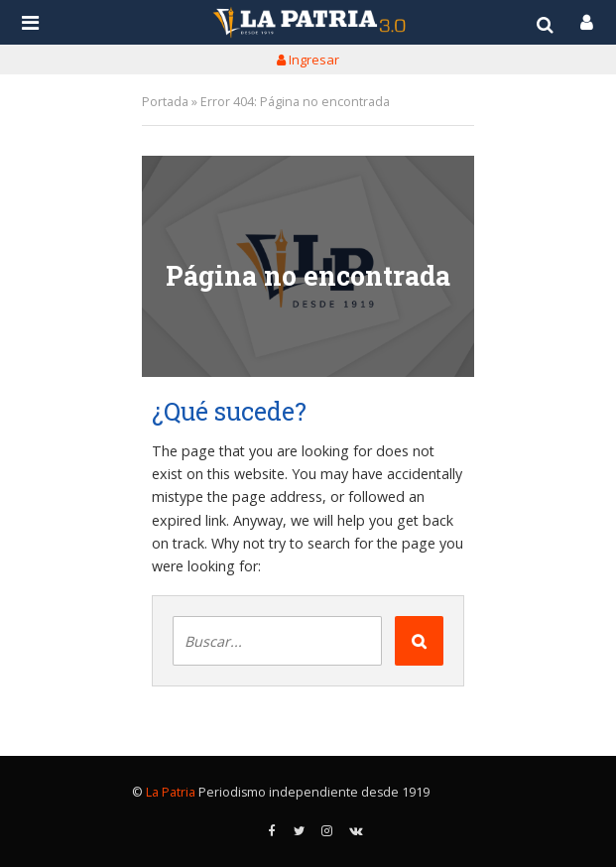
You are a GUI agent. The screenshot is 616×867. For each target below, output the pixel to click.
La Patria (171, 792)
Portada (165, 102)
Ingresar (308, 60)
